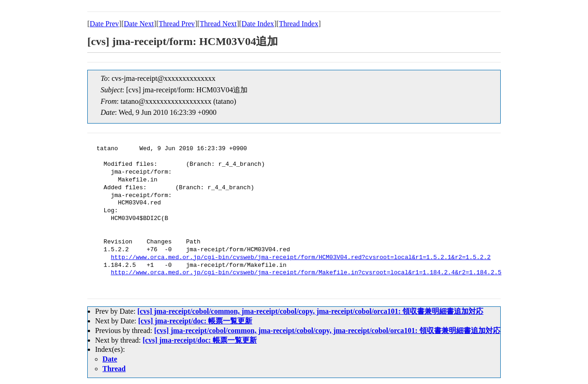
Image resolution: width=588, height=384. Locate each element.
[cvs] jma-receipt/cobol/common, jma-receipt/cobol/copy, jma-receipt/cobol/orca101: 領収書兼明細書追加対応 (310, 311)
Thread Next (218, 24)
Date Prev (104, 24)
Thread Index (299, 24)
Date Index (258, 24)
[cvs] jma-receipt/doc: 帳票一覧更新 (195, 321)
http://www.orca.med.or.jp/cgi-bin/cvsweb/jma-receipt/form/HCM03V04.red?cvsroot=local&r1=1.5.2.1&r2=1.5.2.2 (301, 258)
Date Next (139, 24)
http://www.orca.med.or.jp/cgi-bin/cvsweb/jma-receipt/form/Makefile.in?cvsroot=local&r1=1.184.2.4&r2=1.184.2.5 (306, 273)
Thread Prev (177, 24)
